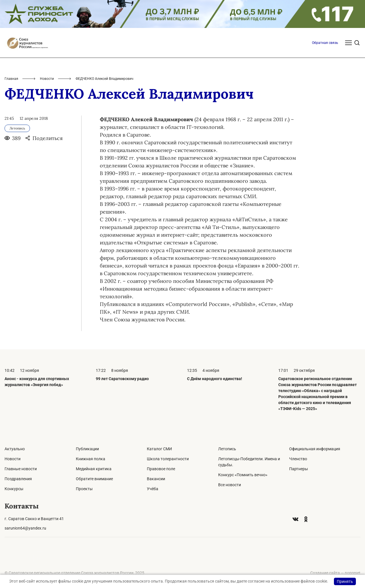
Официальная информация (315, 449)
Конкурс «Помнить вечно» (243, 475)
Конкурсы (14, 489)
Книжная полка (91, 459)
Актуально (15, 449)
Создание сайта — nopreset (335, 573)
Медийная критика (94, 469)
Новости (47, 79)
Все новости (230, 485)
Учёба (153, 489)
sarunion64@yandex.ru (25, 528)
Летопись (227, 449)
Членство (298, 459)
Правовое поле (161, 469)
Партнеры (299, 469)
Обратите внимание (94, 479)
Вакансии (156, 479)
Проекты (84, 489)
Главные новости (21, 469)
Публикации (87, 449)
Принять (345, 581)
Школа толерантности (168, 459)
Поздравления (18, 479)
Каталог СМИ (159, 449)
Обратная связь (325, 43)
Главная (11, 79)
